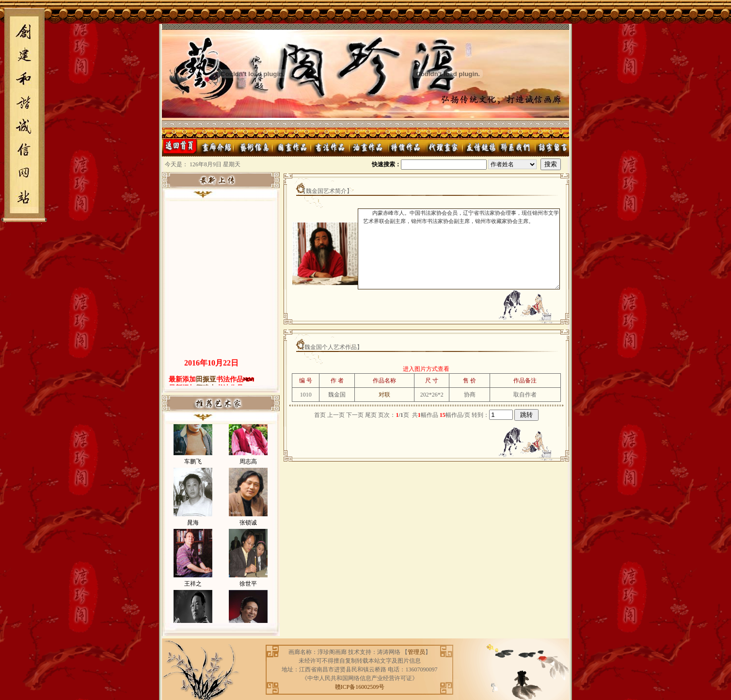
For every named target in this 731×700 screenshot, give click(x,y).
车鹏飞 (193, 468)
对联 (384, 395)
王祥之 (193, 590)
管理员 (416, 652)
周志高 (248, 468)
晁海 (193, 529)
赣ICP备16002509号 (360, 687)
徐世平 (248, 590)
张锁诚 (248, 529)
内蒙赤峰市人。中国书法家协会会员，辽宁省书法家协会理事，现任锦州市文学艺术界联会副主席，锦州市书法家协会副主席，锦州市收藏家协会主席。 (459, 249)
